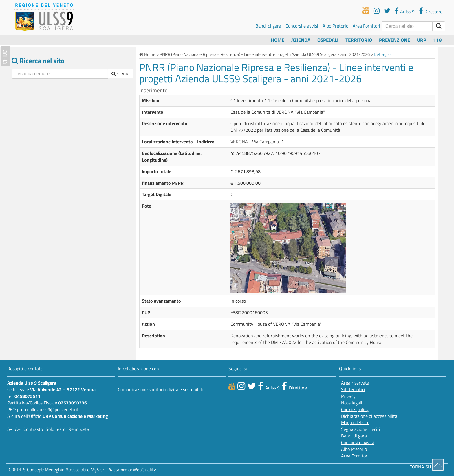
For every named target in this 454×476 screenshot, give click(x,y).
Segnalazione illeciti (361, 429)
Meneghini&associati (65, 470)
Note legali (352, 403)
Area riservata (355, 383)
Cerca (120, 74)
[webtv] (366, 11)
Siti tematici (353, 390)
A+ (18, 429)
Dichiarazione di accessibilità (369, 416)
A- (10, 429)
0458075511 (28, 396)
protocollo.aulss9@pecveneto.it (48, 409)
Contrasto (33, 429)
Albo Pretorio (335, 26)
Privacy (348, 396)
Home (278, 40)
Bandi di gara (268, 26)
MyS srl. (98, 470)
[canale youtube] (241, 386)
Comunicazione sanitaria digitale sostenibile (161, 389)
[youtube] (377, 11)
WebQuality (144, 470)
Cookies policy (355, 410)
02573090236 (73, 403)
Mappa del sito (355, 423)
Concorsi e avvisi (302, 26)
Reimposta (79, 429)
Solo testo (56, 429)
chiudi (5, 56)
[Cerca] (407, 26)
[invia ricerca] (439, 26)
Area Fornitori (366, 26)
